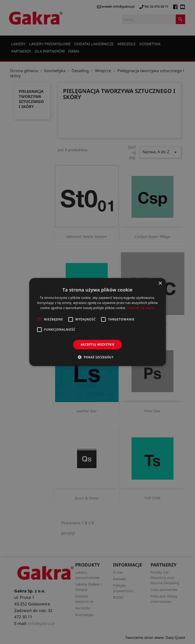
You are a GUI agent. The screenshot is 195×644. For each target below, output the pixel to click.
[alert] (97, 322)
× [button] (160, 283)
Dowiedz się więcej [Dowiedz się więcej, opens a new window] (141, 308)
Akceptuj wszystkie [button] (97, 344)
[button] (97, 357)
